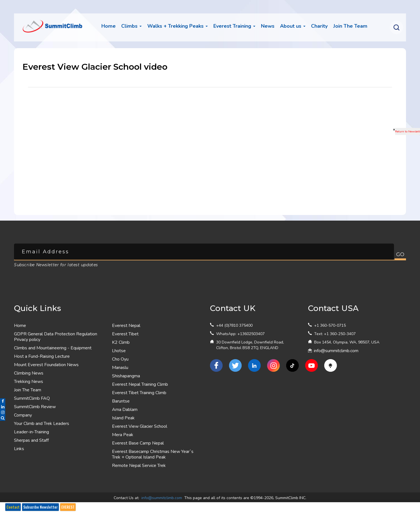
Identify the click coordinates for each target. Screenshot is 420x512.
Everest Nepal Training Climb (140, 384)
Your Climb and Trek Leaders (42, 424)
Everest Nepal (126, 326)
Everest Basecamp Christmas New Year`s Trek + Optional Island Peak (153, 454)
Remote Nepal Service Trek (139, 466)
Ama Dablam (125, 410)
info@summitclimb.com (336, 351)
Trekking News (29, 382)
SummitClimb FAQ (32, 398)
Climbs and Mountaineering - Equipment (53, 348)
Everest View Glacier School (140, 426)
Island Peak (123, 418)
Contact (13, 507)
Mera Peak (123, 435)
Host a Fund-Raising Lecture (42, 356)
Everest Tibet (125, 334)
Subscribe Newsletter (40, 507)
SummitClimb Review (35, 407)
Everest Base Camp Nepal (138, 443)
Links (19, 449)
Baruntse (121, 401)
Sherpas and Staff (31, 440)
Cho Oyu (120, 359)
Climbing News (29, 373)
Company (23, 415)
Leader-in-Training (32, 432)
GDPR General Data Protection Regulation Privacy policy (56, 337)
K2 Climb (121, 342)
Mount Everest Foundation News (46, 365)
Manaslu (120, 368)
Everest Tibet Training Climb (139, 393)
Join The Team (28, 390)
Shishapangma (126, 376)
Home (109, 26)
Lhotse (119, 351)
